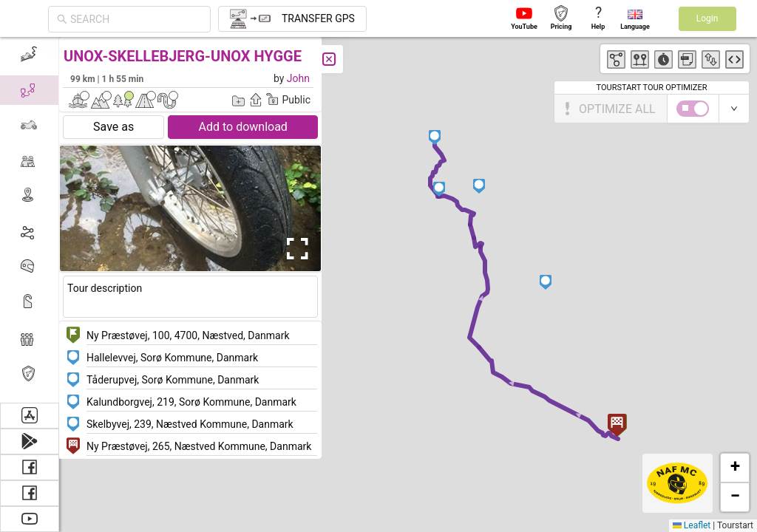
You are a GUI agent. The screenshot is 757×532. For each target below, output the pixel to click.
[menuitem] (29, 55)
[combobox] (136, 19)
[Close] (329, 59)
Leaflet (692, 525)
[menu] (30, 220)
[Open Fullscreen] (294, 249)
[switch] (693, 109)
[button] (439, 189)
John (298, 78)
